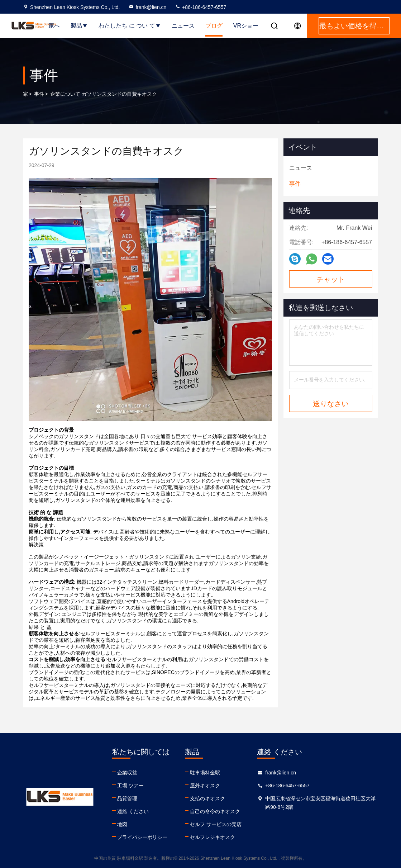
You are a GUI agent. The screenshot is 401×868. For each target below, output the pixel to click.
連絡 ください (133, 811)
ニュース (183, 26)
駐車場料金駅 (205, 773)
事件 (39, 94)
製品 (79, 26)
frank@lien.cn (147, 7)
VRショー (246, 26)
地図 (122, 824)
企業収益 (127, 773)
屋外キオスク (205, 786)
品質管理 (127, 798)
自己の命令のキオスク (215, 811)
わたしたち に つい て (130, 26)
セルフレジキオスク (213, 837)
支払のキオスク (207, 798)
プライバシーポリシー (142, 837)
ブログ (214, 26)
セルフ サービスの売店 (216, 824)
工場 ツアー (130, 786)
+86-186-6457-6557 (200, 7)
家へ (54, 26)
